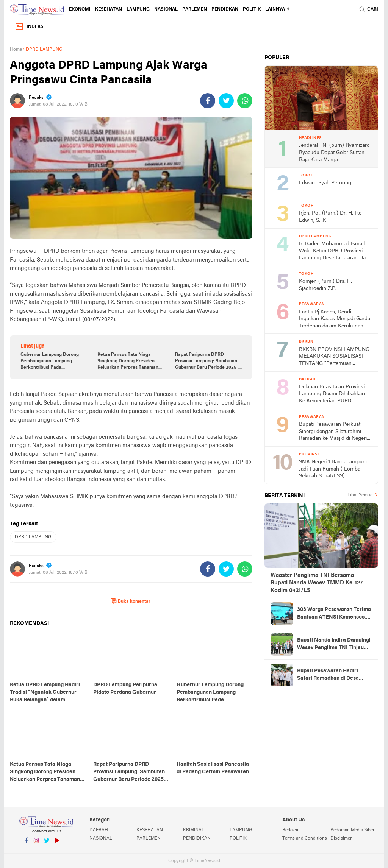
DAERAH (99, 830)
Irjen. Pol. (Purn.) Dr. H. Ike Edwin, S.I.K (330, 217)
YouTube (57, 844)
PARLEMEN (195, 9)
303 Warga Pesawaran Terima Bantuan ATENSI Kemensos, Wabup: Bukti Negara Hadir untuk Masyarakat (334, 614)
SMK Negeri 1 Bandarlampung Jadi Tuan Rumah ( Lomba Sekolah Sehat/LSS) (334, 469)
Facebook (26, 844)
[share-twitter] (226, 101)
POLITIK (252, 9)
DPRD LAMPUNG (33, 537)
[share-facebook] (208, 101)
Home (16, 50)
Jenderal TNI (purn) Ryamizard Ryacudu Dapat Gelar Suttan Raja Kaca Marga (334, 153)
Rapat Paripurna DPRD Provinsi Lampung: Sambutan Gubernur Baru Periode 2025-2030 (207, 362)
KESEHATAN (109, 9)
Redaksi (290, 830)
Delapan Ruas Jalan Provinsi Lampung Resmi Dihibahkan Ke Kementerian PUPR (332, 394)
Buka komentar (131, 601)
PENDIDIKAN (197, 838)
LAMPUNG (138, 9)
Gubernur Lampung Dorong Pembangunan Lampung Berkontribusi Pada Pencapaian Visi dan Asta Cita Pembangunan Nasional (52, 362)
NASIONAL (166, 9)
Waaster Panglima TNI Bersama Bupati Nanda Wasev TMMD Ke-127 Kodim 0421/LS (317, 583)
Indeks (29, 27)
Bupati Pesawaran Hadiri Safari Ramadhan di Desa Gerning (328, 675)
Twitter (47, 844)
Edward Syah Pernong (325, 183)
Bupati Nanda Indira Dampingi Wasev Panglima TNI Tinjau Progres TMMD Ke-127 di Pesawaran (334, 645)
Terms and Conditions (305, 838)
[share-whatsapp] (245, 101)
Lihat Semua (360, 495)
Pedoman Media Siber (352, 830)
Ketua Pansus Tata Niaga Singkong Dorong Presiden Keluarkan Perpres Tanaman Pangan (128, 362)
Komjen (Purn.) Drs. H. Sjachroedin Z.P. (325, 285)
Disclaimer (341, 838)
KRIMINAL (194, 830)
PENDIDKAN (225, 9)
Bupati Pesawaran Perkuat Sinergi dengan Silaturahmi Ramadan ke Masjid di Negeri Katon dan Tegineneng (333, 432)
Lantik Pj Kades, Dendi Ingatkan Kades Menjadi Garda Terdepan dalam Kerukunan (335, 319)
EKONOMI (80, 9)
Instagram (36, 844)
